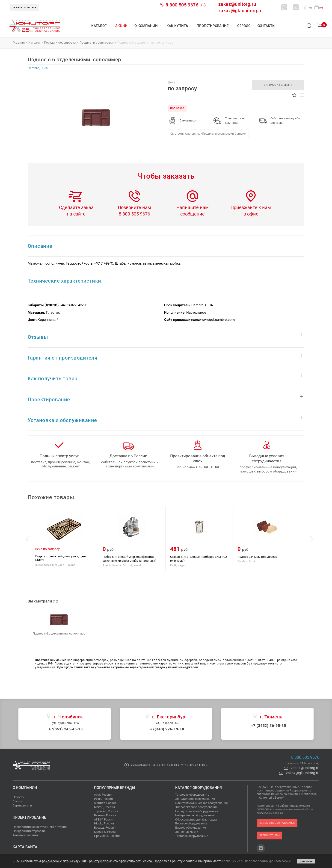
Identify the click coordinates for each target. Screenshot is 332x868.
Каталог (99, 26)
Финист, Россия (105, 803)
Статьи (18, 801)
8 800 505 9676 (182, 5)
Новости (19, 797)
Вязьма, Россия (105, 815)
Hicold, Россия (104, 823)
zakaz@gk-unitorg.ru (241, 11)
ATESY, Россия (104, 819)
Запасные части (187, 832)
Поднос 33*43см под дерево (261, 557)
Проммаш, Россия (107, 836)
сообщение (193, 214)
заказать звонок (25, 7)
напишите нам (269, 835)
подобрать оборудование (277, 823)
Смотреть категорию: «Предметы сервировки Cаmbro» (208, 134)
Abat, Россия (103, 795)
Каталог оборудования (199, 788)
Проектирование (213, 26)
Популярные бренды (115, 788)
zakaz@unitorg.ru (237, 4)
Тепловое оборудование (192, 795)
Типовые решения (26, 835)
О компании (146, 26)
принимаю (306, 861)
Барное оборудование (191, 828)
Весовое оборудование (191, 823)
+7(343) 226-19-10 (167, 729)
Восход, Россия (105, 828)
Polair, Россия (103, 799)
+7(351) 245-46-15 (66, 729)
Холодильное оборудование (195, 799)
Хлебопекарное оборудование (196, 807)
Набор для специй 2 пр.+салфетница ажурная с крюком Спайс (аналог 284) (134, 559)
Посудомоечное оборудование (197, 811)
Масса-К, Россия (106, 832)
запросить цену (278, 85)
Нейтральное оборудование (195, 815)
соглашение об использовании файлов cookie (256, 861)
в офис (251, 214)
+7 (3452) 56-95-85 (269, 726)
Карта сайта (25, 847)
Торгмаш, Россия (106, 811)
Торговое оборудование (192, 836)
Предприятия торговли (29, 831)
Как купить (177, 26)
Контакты (266, 26)
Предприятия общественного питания (40, 827)
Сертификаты (22, 805)
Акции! (122, 26)
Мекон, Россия (104, 807)
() (308, 8)
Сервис (244, 26)
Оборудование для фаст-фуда (196, 819)
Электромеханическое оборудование (202, 803)
